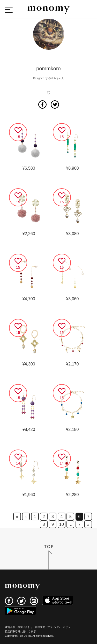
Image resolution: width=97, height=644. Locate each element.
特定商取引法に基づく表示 (20, 631)
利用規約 (40, 627)
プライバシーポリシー (60, 627)
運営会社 (10, 627)
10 (62, 524)
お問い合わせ (25, 627)
